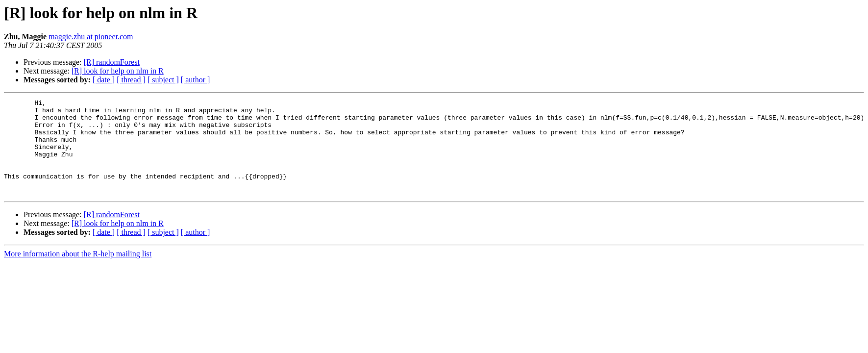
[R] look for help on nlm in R (118, 71)
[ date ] (104, 80)
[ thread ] (131, 80)
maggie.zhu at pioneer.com (91, 37)
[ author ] (196, 80)
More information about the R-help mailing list (78, 273)
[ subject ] (163, 80)
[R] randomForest (112, 62)
